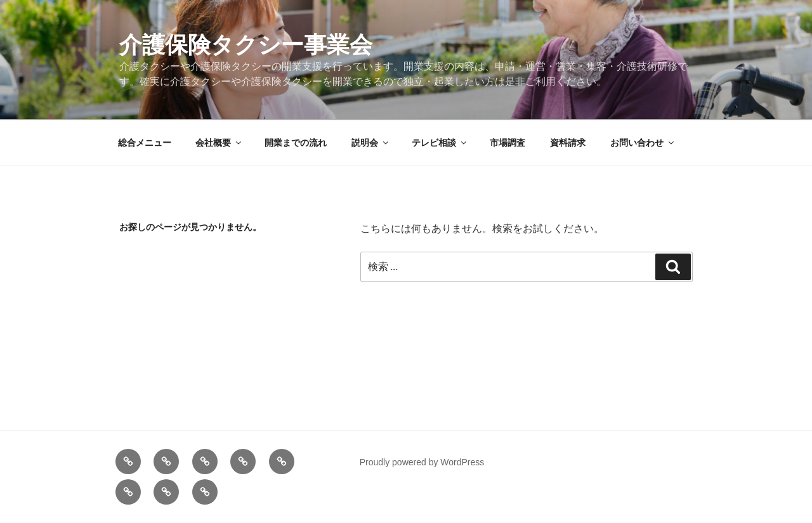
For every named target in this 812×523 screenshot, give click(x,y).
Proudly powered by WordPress (422, 462)
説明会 (371, 143)
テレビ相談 (440, 143)
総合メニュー (145, 143)
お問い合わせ (643, 143)
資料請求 (568, 143)
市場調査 (507, 143)
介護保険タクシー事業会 (246, 45)
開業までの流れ (296, 143)
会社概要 (219, 143)
